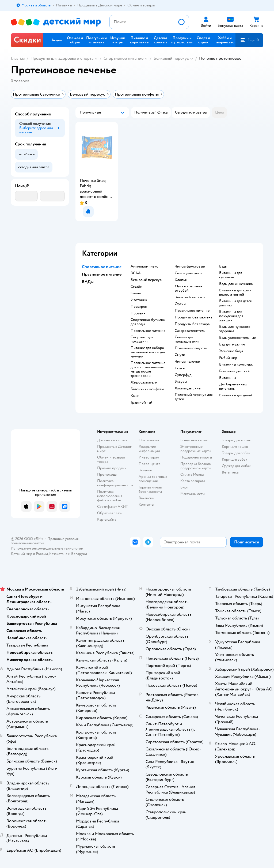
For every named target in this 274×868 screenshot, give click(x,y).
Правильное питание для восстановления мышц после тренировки (148, 369)
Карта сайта (107, 519)
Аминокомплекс (144, 266)
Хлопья (181, 280)
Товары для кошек (236, 440)
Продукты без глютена (193, 317)
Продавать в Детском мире (115, 449)
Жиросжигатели (144, 382)
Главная (18, 58)
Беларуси (79, 554)
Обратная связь (110, 513)
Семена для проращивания (187, 339)
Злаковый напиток (190, 297)
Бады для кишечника (236, 284)
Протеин (138, 313)
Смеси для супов (189, 273)
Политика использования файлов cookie (110, 496)
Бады (223, 266)
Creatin (136, 287)
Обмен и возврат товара (111, 459)
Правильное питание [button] (102, 274)
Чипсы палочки (187, 362)
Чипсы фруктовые (190, 266)
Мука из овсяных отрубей (189, 288)
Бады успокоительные (237, 338)
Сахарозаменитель (190, 331)
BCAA (136, 273)
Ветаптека (230, 472)
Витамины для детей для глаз (236, 303)
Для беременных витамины (233, 386)
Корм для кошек (235, 447)
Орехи (180, 304)
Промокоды (107, 474)
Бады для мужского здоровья (235, 329)
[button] (249, 40)
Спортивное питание (123, 58)
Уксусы (181, 382)
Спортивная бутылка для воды (148, 322)
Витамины (228, 378)
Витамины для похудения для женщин (231, 316)
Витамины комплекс (236, 365)
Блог (184, 487)
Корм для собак (235, 459)
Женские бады (231, 351)
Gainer (136, 293)
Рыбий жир (228, 358)
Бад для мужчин (232, 344)
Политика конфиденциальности (115, 483)
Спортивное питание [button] (102, 267)
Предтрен (139, 307)
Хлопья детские (188, 388)
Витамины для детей (236, 395)
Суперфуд (183, 375)
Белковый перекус (171, 58)
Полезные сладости (191, 348)
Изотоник (139, 300)
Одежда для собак (236, 466)
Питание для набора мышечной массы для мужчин (148, 352)
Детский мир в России (29, 554)
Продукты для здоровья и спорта (62, 58)
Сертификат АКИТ (113, 507)
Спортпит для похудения (142, 339)
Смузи (180, 355)
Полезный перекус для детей (194, 397)
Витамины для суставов (231, 275)
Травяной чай (141, 403)
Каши (135, 396)
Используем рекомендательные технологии (47, 548)
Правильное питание (148, 331)
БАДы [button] (88, 282)
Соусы (180, 368)
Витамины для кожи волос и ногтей (235, 292)
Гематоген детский (234, 371)
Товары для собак (236, 453)
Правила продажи (112, 468)
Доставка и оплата (112, 440)
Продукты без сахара (192, 324)
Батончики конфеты (147, 389)
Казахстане (58, 554)
